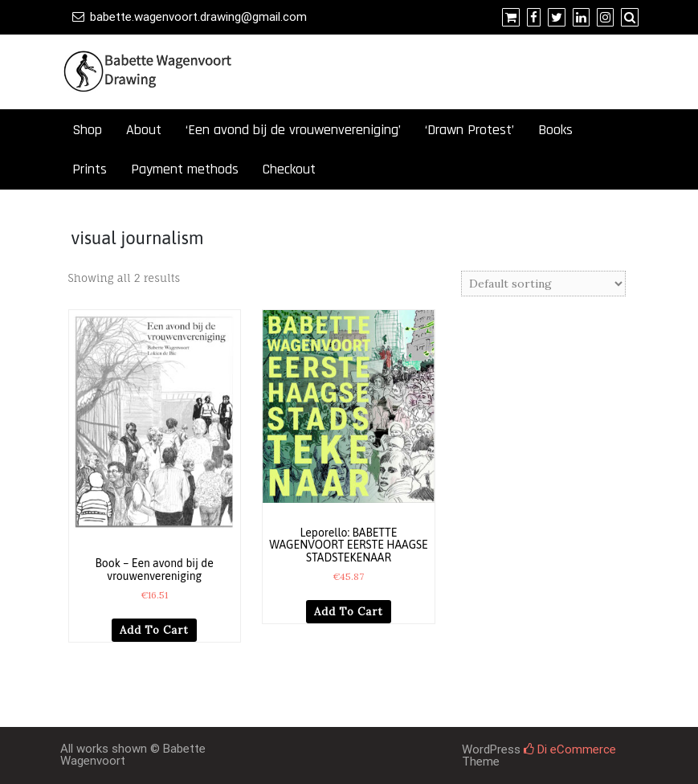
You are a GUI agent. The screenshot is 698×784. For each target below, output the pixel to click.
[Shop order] (543, 284)
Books (555, 130)
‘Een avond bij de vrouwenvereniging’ (293, 130)
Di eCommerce (570, 749)
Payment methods (185, 169)
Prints (90, 169)
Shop (87, 130)
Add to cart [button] (154, 630)
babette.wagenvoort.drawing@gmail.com (198, 17)
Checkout (289, 169)
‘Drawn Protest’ (469, 130)
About (144, 130)
